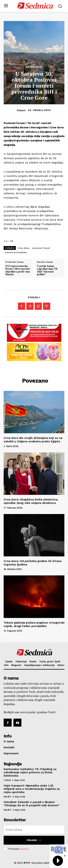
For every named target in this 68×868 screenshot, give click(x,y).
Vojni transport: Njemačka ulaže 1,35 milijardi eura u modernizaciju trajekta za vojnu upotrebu (32, 789)
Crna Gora (24, 248)
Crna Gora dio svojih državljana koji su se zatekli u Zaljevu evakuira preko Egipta (33, 440)
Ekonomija (34, 67)
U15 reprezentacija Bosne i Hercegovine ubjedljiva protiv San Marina (18, 270)
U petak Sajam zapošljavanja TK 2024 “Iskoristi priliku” (47, 270)
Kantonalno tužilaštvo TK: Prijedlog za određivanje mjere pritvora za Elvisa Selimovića (30, 772)
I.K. (12, 241)
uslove (24, 849)
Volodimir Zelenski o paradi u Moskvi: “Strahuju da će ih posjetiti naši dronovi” (32, 804)
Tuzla (7, 780)
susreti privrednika (16, 252)
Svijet (7, 797)
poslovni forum (41, 248)
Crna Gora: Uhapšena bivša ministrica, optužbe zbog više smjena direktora (31, 501)
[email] (34, 830)
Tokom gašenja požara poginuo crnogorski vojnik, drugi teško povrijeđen (34, 624)
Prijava (34, 840)
